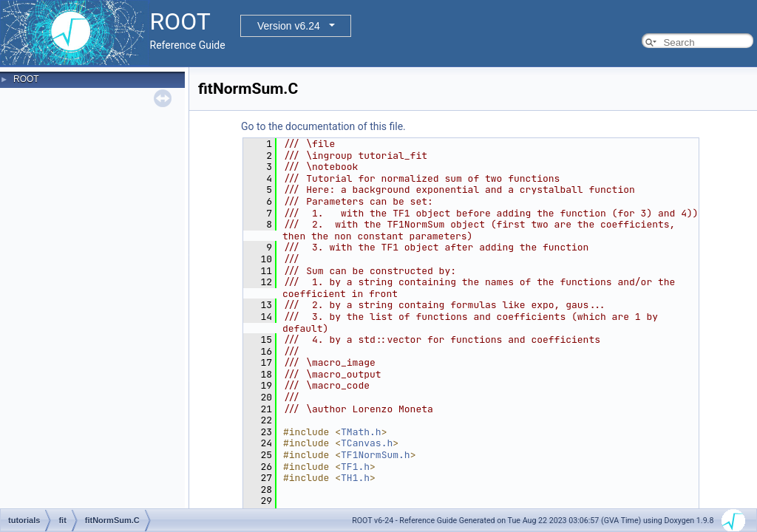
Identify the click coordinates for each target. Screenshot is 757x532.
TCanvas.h (367, 443)
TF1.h (355, 467)
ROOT (26, 79)
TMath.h (361, 432)
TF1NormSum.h (376, 455)
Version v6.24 (289, 26)
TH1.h (355, 478)
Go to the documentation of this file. (323, 126)
